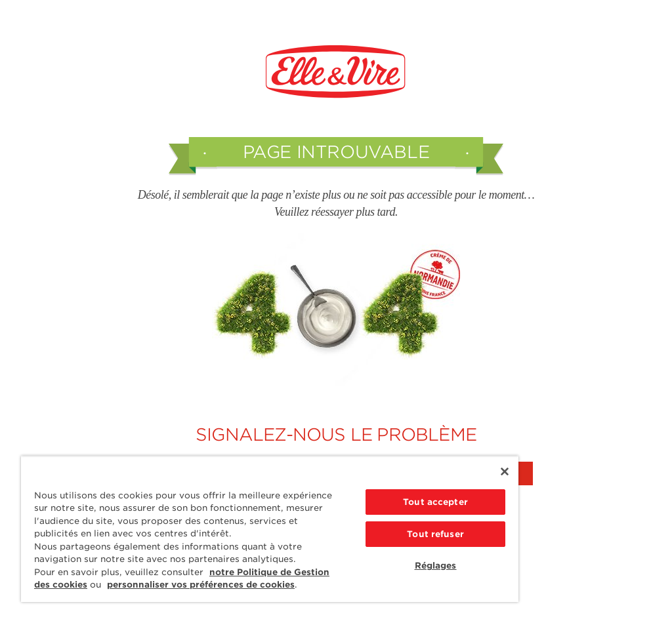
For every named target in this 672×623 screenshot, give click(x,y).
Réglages (436, 566)
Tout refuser (435, 534)
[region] (270, 529)
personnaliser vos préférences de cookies (201, 585)
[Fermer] (505, 472)
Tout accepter (435, 502)
